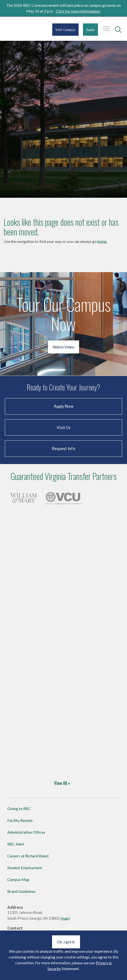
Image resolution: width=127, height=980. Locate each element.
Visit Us (64, 427)
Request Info (63, 448)
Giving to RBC (19, 808)
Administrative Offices (26, 832)
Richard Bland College (19, 30)
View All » (62, 783)
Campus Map (18, 879)
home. (102, 241)
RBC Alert (16, 844)
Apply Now (64, 406)
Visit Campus (65, 30)
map (65, 918)
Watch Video (63, 347)
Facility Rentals (20, 820)
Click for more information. (78, 11)
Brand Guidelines (21, 891)
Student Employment (25, 868)
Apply (90, 30)
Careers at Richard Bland (28, 856)
